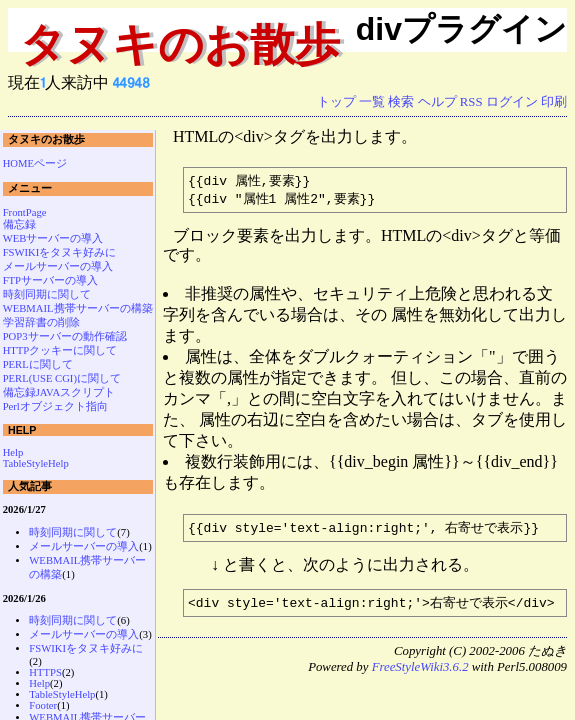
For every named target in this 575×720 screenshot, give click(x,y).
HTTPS (45, 672)
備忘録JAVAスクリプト (59, 392)
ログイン (512, 102)
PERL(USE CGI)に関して (62, 378)
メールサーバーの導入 (58, 266)
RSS (471, 102)
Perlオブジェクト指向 (55, 406)
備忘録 (19, 224)
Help (13, 452)
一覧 (372, 102)
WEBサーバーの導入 (53, 238)
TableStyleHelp (36, 463)
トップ (336, 102)
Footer (43, 705)
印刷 (554, 102)
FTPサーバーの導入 (50, 280)
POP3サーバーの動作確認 (65, 336)
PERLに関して (38, 364)
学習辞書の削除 (41, 322)
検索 (401, 102)
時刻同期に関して (47, 294)
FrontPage (25, 212)
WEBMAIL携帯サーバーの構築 (78, 308)
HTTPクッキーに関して (60, 350)
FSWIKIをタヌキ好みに (60, 252)
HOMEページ (35, 163)
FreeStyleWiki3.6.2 (420, 671)
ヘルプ (437, 102)
